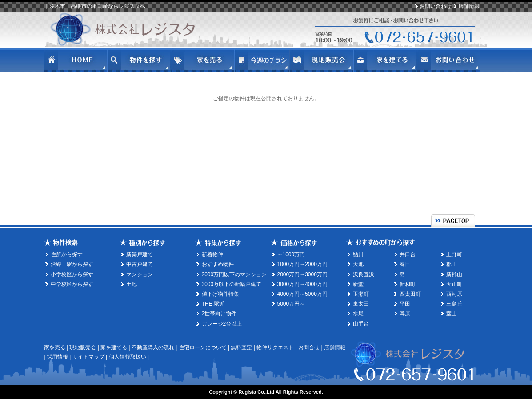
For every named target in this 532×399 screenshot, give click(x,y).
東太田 (361, 304)
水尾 (358, 314)
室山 (452, 314)
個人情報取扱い (128, 357)
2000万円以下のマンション (234, 274)
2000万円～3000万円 (302, 274)
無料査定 (241, 347)
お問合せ (309, 347)
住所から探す (67, 254)
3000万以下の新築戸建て (232, 284)
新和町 (408, 284)
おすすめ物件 (218, 264)
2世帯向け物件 (219, 314)
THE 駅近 (213, 304)
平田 (405, 304)
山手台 (361, 324)
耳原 (405, 314)
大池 (358, 264)
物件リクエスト (275, 347)
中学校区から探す (72, 284)
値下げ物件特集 (220, 294)
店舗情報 (469, 6)
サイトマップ (88, 357)
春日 (405, 264)
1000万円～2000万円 (302, 264)
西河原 (454, 294)
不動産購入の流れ (153, 347)
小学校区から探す (72, 274)
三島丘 (454, 304)
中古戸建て (140, 264)
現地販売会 (83, 347)
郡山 (452, 264)
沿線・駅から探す (72, 264)
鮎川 (358, 254)
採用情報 (57, 357)
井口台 (408, 254)
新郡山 (454, 274)
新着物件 (212, 254)
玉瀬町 (361, 294)
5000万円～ (291, 304)
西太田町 (410, 294)
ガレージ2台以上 (222, 324)
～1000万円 (291, 254)
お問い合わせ (436, 6)
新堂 (358, 284)
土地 (132, 284)
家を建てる (114, 347)
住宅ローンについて (203, 347)
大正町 (454, 284)
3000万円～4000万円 (302, 284)
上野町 (454, 254)
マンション (140, 274)
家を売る (55, 347)
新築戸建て (140, 254)
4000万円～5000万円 (302, 294)
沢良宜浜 (364, 274)
